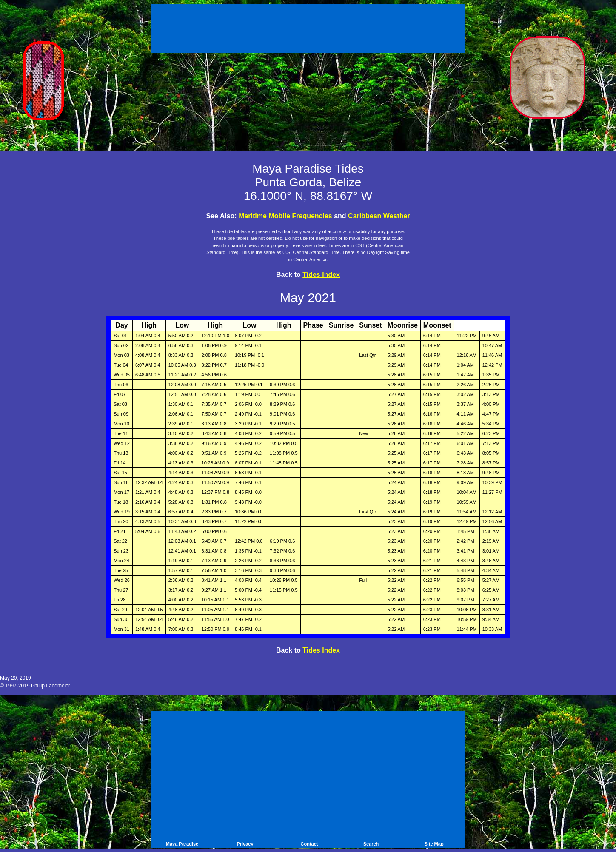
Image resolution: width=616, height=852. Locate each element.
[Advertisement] (308, 30)
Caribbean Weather (379, 216)
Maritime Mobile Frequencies (285, 216)
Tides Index (321, 275)
